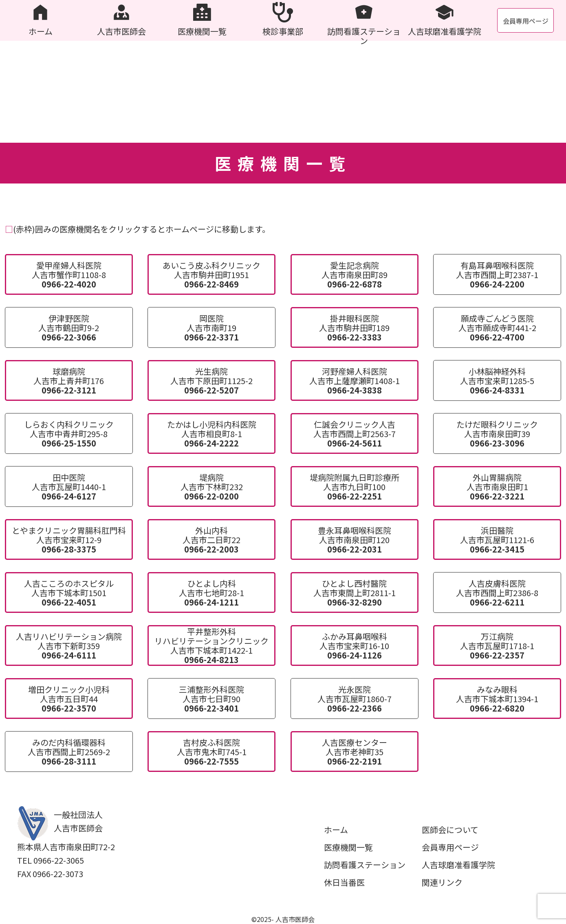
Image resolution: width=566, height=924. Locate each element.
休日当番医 (344, 882)
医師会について (450, 830)
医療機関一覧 (348, 847)
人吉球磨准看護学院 (458, 865)
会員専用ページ (526, 21)
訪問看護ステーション (365, 865)
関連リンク (442, 882)
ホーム (336, 830)
